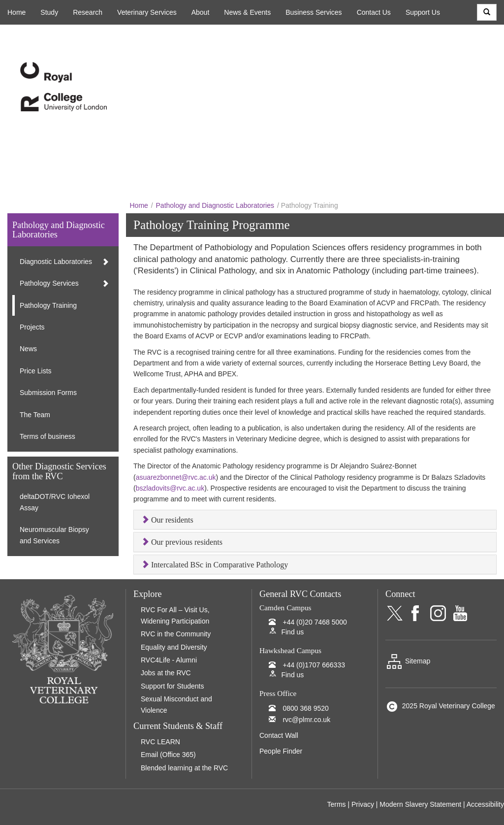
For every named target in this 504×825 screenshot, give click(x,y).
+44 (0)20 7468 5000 (315, 622)
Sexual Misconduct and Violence (176, 704)
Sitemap (408, 661)
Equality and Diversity (174, 647)
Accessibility (485, 804)
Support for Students (172, 686)
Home (16, 12)
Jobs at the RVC (166, 673)
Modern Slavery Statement (420, 804)
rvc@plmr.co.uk (306, 720)
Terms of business (47, 436)
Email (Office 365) (168, 755)
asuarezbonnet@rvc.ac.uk (176, 477)
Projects (32, 327)
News (28, 349)
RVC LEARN (160, 742)
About (201, 12)
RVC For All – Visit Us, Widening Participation (175, 615)
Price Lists (36, 371)
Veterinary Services (147, 12)
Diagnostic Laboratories (56, 262)
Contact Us (374, 12)
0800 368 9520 (305, 708)
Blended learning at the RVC (184, 768)
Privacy (363, 804)
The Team (35, 415)
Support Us (423, 12)
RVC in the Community (176, 634)
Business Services (314, 12)
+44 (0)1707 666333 (314, 665)
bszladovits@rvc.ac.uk (170, 488)
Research (88, 12)
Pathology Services (49, 283)
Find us (292, 632)
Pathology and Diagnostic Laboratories (215, 205)
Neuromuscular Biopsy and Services (54, 535)
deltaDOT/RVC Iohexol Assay (55, 502)
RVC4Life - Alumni (169, 660)
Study (49, 12)
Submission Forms (48, 393)
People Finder (281, 751)
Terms (336, 804)
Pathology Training (48, 305)
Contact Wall (279, 735)
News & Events (247, 12)
